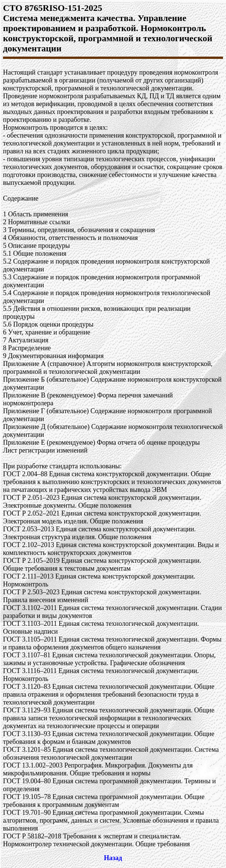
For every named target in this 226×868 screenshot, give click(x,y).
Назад (113, 858)
